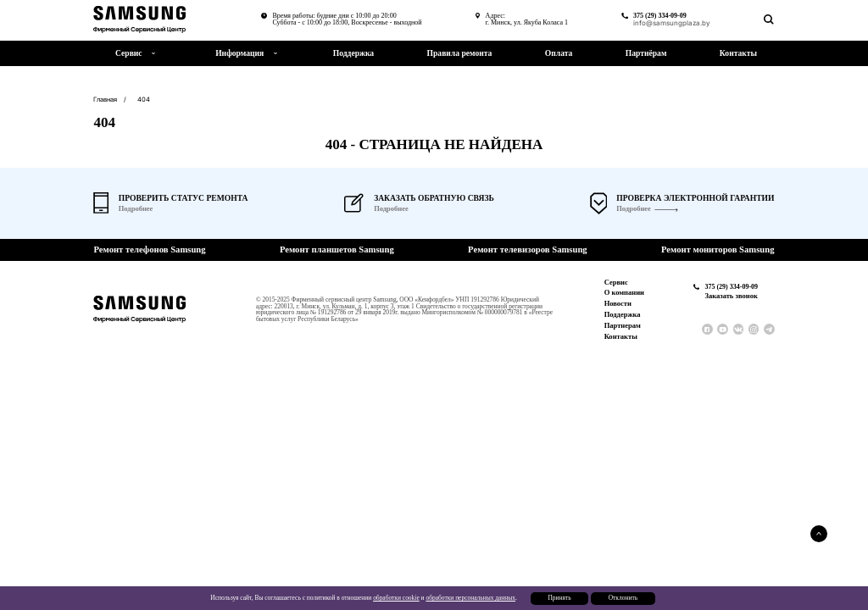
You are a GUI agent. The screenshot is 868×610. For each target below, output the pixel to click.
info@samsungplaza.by (672, 23)
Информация (239, 53)
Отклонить (623, 598)
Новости (618, 303)
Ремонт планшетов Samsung (337, 250)
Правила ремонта (460, 53)
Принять (559, 598)
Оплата (559, 53)
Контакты (738, 53)
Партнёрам (646, 53)
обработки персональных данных (470, 598)
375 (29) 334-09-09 (660, 16)
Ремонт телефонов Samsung (149, 250)
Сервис (616, 282)
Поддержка (353, 53)
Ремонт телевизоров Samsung (528, 250)
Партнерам (623, 325)
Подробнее (634, 209)
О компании (624, 292)
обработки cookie (396, 598)
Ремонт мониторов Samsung (718, 250)
